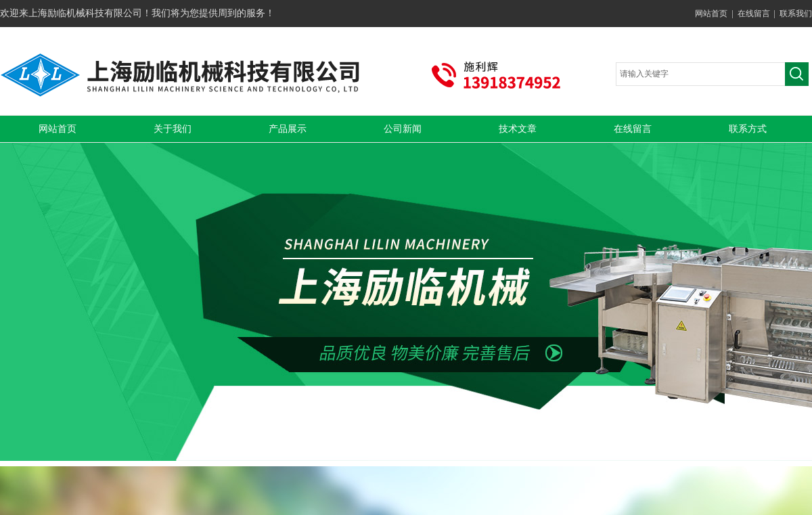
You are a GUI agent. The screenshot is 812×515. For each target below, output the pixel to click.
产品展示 (288, 129)
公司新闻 (403, 129)
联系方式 (748, 129)
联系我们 (796, 14)
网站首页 (711, 14)
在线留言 (754, 14)
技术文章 (518, 129)
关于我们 (173, 129)
